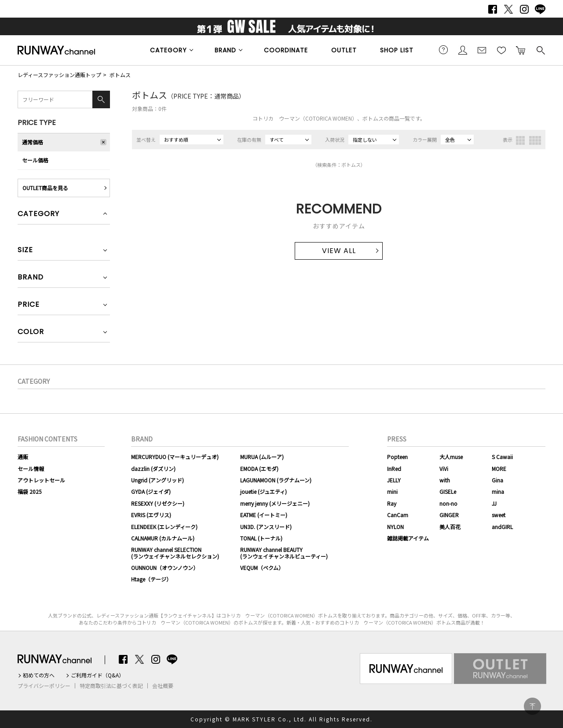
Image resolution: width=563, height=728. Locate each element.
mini (392, 491)
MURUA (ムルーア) (262, 457)
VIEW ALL (339, 251)
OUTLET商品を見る (45, 188)
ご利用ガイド (443, 50)
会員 (463, 50)
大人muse (451, 457)
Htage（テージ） (151, 579)
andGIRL (502, 527)
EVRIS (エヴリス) (151, 515)
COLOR (31, 333)
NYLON (395, 527)
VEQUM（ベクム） (262, 568)
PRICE (29, 305)
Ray (392, 503)
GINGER (449, 515)
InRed (394, 469)
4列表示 (535, 140)
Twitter (508, 9)
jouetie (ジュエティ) (263, 491)
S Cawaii (502, 457)
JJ (494, 503)
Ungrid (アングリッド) (157, 480)
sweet (499, 515)
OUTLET (344, 50)
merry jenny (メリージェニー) (275, 503)
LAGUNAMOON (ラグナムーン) (276, 480)
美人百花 (450, 527)
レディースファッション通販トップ (59, 75)
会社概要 (163, 686)
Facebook (493, 9)
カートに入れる (521, 50)
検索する (540, 50)
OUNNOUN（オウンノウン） (165, 568)
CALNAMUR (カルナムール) (163, 538)
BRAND (225, 50)
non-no (448, 503)
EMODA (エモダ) (259, 469)
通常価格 (33, 142)
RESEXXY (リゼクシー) (158, 503)
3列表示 (520, 140)
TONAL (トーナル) (261, 538)
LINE (540, 9)
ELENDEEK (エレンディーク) (164, 527)
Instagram (524, 9)
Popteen (397, 457)
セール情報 (31, 469)
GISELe (448, 491)
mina (498, 491)
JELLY (394, 480)
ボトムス (120, 75)
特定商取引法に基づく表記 (111, 686)
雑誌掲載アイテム (408, 538)
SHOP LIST (397, 50)
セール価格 (35, 160)
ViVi (444, 469)
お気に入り (501, 50)
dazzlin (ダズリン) (153, 469)
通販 (23, 457)
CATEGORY (168, 50)
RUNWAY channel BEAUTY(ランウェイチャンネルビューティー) (284, 553)
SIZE (25, 251)
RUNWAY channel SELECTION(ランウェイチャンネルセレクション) (175, 553)
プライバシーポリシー (44, 686)
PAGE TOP (532, 706)
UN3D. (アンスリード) (266, 527)
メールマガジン (482, 50)
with (445, 480)
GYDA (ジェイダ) (151, 491)
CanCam (398, 515)
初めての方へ (39, 675)
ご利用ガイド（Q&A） (97, 675)
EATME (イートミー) (264, 515)
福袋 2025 (30, 491)
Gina (497, 480)
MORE (499, 469)
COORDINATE (286, 50)
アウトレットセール (41, 480)
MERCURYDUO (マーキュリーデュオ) (175, 457)
